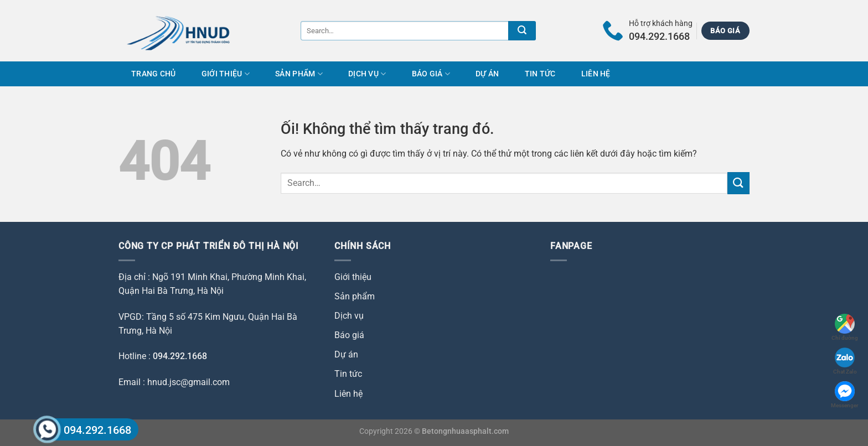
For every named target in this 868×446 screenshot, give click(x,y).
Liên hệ (596, 74)
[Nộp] (522, 31)
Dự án (487, 74)
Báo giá (431, 74)
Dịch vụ (367, 74)
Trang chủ (154, 74)
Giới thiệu (226, 74)
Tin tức (540, 74)
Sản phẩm (299, 74)
